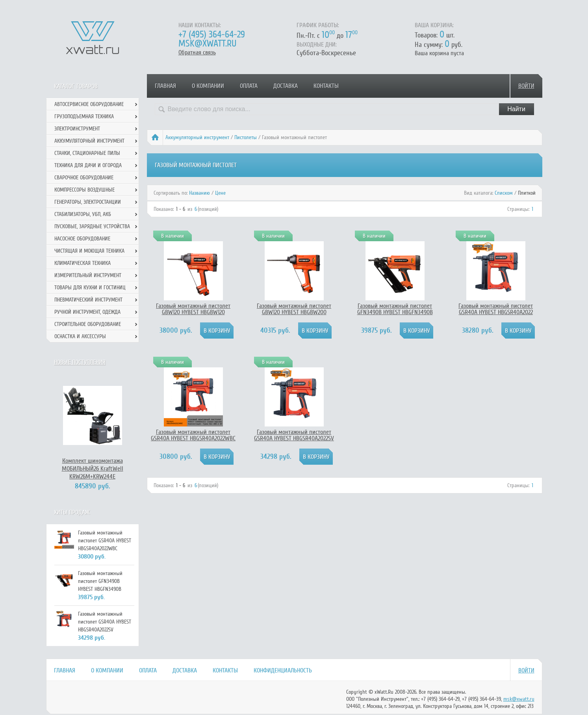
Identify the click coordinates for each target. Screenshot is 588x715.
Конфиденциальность (283, 670)
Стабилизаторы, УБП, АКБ (83, 214)
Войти (526, 86)
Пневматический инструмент (88, 300)
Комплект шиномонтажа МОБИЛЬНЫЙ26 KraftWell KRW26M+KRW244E (93, 469)
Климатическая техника (83, 263)
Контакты (326, 86)
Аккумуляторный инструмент (197, 137)
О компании (208, 86)
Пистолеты (246, 137)
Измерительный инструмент (88, 275)
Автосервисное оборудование (89, 104)
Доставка (286, 86)
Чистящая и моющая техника (89, 251)
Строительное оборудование (88, 324)
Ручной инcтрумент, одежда (87, 312)
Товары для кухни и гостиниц (90, 288)
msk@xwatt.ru (207, 44)
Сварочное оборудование (84, 178)
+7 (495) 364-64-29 (212, 34)
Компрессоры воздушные (84, 190)
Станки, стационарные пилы (87, 153)
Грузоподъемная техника (84, 116)
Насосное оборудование (82, 239)
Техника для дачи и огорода (88, 165)
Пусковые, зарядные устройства (92, 226)
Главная (165, 86)
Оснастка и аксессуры (80, 336)
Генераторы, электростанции (88, 202)
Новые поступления (80, 362)
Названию (199, 193)
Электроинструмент (77, 129)
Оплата (249, 86)
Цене (220, 193)
